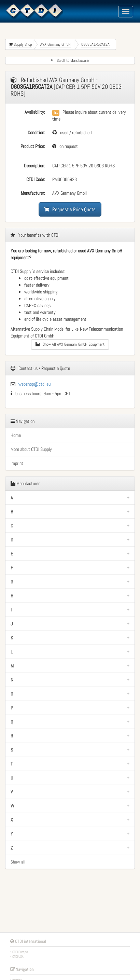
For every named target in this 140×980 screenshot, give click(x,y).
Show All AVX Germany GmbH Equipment (70, 344)
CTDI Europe (20, 952)
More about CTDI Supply (31, 449)
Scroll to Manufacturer (70, 60)
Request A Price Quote (70, 209)
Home (16, 435)
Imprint (17, 463)
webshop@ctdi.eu (34, 384)
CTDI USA (18, 957)
